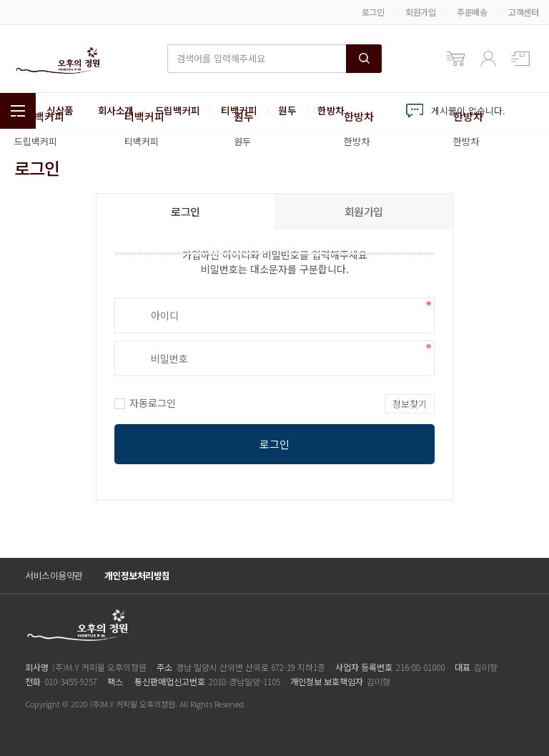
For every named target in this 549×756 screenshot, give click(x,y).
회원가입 (420, 12)
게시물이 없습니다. (468, 111)
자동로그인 (145, 403)
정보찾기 (410, 404)
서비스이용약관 (54, 575)
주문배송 (472, 12)
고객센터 (523, 12)
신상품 (60, 111)
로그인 (373, 12)
